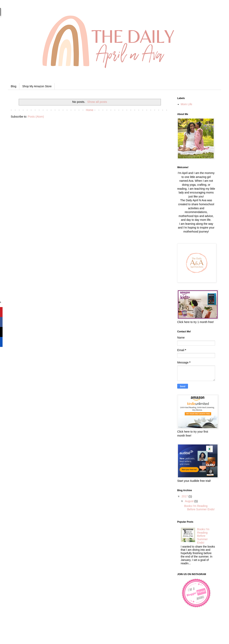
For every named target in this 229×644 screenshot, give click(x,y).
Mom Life (187, 104)
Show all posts (97, 102)
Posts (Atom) (36, 117)
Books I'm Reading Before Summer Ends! (199, 508)
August (189, 501)
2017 (185, 496)
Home (90, 110)
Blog (14, 86)
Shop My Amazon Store (37, 86)
